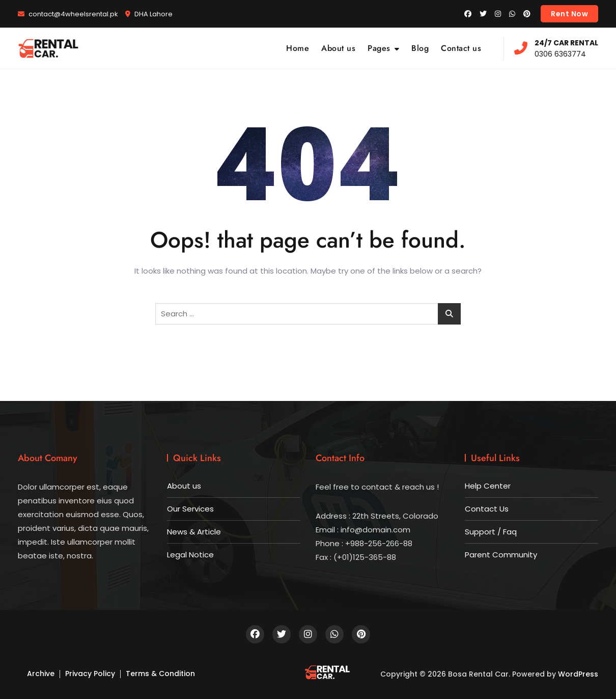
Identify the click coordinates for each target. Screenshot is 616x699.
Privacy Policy (90, 674)
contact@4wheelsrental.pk (68, 14)
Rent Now (569, 14)
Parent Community (501, 555)
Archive (41, 674)
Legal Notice (190, 555)
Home (298, 48)
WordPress (578, 674)
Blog (420, 48)
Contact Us (487, 509)
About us (338, 48)
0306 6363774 (556, 48)
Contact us (461, 48)
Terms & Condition (160, 674)
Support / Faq (491, 532)
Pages (379, 48)
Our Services (190, 509)
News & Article (194, 532)
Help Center (488, 486)
